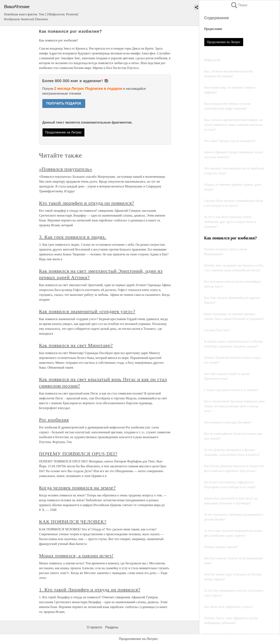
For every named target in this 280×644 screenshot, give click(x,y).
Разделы (112, 627)
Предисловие (213, 29)
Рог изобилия (54, 420)
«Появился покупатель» (66, 169)
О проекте (94, 627)
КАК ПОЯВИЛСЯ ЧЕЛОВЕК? (73, 522)
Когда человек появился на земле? (77, 488)
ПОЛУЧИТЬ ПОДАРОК (64, 103)
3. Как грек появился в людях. (73, 237)
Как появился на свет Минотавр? (76, 345)
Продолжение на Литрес (224, 42)
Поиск (239, 5)
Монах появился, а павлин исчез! (76, 556)
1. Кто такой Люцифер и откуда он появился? (90, 590)
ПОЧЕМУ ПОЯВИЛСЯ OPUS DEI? (78, 454)
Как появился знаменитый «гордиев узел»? (87, 311)
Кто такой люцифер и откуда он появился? (87, 203)
